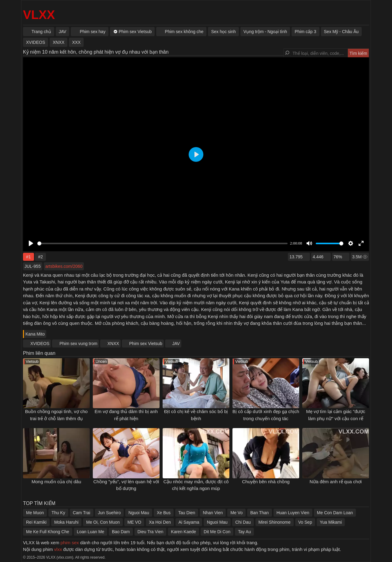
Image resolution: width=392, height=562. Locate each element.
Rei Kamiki (36, 522)
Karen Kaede (183, 532)
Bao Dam (121, 532)
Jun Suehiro (109, 513)
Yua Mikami (331, 522)
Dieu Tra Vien (151, 532)
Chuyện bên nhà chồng (266, 482)
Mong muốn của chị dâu (56, 482)
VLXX (39, 15)
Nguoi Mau (139, 513)
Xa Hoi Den (160, 522)
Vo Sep (305, 522)
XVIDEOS (40, 344)
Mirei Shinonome (275, 522)
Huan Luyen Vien (293, 513)
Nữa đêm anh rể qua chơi (336, 482)
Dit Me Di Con (217, 532)
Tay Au (244, 532)
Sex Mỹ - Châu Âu (341, 32)
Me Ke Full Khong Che (48, 532)
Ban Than (259, 513)
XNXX (113, 344)
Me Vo (236, 513)
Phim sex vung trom (78, 344)
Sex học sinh (223, 32)
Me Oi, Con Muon (103, 522)
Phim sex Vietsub (146, 344)
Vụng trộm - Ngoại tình (265, 32)
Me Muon (35, 513)
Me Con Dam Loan (335, 513)
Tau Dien (187, 513)
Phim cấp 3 (305, 32)
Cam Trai (82, 513)
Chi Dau (243, 522)
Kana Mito (35, 334)
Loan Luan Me (91, 532)
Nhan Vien (213, 513)
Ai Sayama (189, 522)
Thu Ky (58, 513)
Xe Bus (164, 513)
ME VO (134, 522)
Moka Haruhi (66, 522)
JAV (176, 344)
